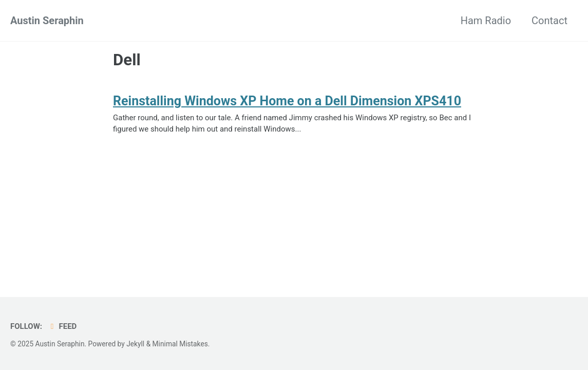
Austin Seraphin (47, 21)
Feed (62, 326)
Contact (549, 21)
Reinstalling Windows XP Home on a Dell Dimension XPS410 (287, 101)
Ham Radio (486, 21)
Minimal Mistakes (180, 344)
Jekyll (135, 344)
